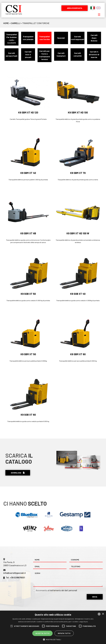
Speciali (61, 38)
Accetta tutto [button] (42, 633)
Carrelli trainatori (61, 54)
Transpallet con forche (45, 38)
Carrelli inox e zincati (28, 54)
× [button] (103, 614)
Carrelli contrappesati (77, 38)
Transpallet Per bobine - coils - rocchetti (12, 39)
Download (18, 473)
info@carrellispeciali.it (15, 573)
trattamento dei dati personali (63, 590)
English (98, 8)
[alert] (53, 627)
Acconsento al (55, 590)
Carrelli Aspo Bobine (94, 38)
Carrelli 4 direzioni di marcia (94, 54)
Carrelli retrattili (78, 54)
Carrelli (16, 23)
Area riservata (75, 8)
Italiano (93, 8)
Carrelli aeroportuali (12, 54)
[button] (53, 639)
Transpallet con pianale (28, 38)
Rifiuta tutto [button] (64, 633)
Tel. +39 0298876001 (15, 577)
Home (6, 23)
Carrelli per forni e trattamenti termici (45, 55)
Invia (95, 597)
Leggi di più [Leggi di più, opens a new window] (83, 622)
